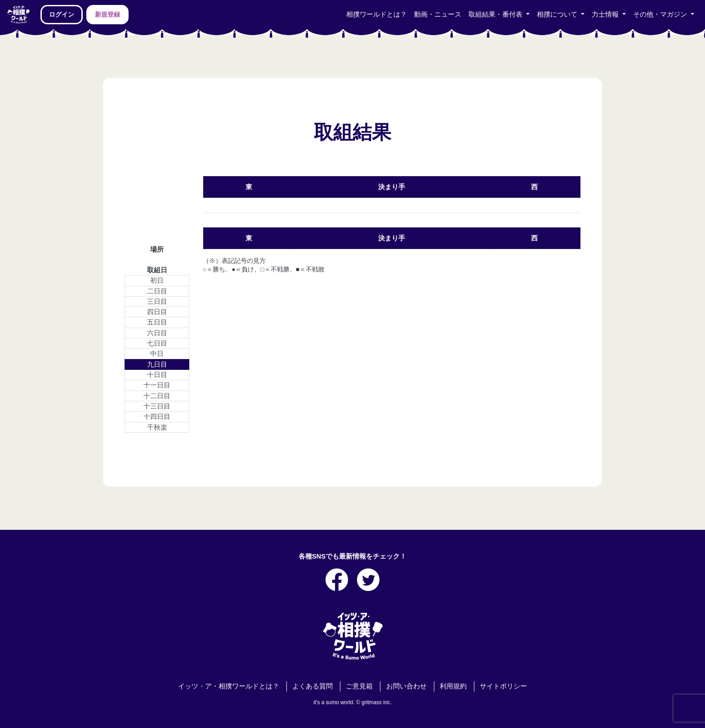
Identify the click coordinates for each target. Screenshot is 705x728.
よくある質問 (312, 686)
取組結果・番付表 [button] (496, 14)
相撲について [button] (558, 14)
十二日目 (157, 396)
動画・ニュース (438, 14)
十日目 (157, 375)
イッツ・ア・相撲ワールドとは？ (229, 686)
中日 (157, 354)
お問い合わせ (406, 686)
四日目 (157, 312)
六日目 (157, 333)
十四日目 (157, 417)
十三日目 (157, 406)
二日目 (157, 291)
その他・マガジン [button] (661, 14)
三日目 (157, 302)
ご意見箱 (359, 686)
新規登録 (107, 14)
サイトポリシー (503, 686)
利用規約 (453, 686)
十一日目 (157, 385)
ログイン (62, 14)
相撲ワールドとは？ (377, 14)
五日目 (157, 322)
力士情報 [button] (606, 14)
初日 (157, 280)
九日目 (157, 364)
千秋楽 (157, 427)
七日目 (157, 343)
